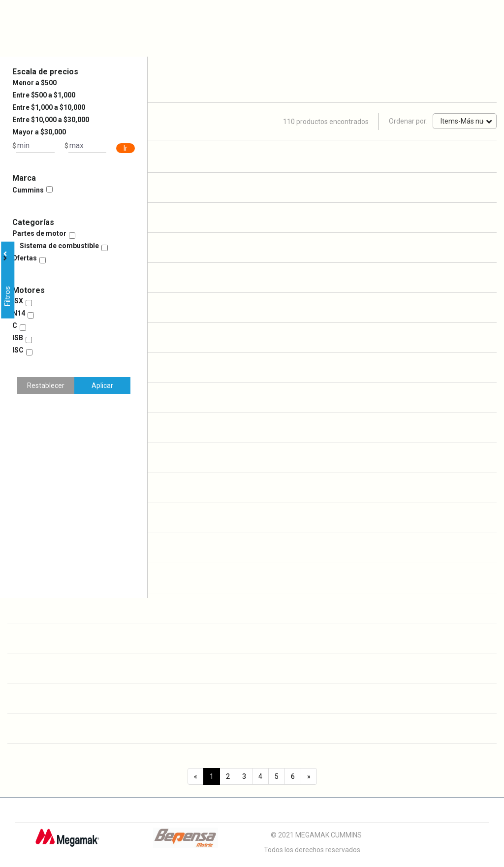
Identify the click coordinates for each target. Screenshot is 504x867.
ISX (18, 301)
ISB (18, 338)
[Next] (309, 776)
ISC (18, 350)
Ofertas (25, 258)
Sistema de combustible (59, 246)
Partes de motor (39, 233)
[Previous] (196, 776)
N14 (19, 313)
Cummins (28, 190)
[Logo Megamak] (67, 841)
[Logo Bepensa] (186, 841)
